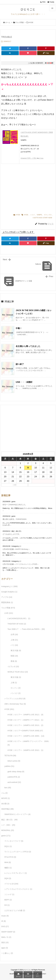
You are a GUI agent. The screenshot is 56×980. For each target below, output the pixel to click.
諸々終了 (20, 364)
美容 (5, 942)
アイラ (51, 224)
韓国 (14, 656)
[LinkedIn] (10, 53)
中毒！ (19, 328)
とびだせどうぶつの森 (15, 910)
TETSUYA (10, 756)
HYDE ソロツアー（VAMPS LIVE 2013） (25, 725)
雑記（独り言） (9, 820)
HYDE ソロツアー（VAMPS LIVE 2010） (25, 750)
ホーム (8, 22)
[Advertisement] (28, 188)
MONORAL (8, 830)
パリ (14, 645)
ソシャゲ (9, 894)
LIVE (9, 613)
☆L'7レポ (13, 667)
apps (5, 948)
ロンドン (16, 688)
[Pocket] (28, 53)
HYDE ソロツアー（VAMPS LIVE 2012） (25, 715)
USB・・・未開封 (24, 382)
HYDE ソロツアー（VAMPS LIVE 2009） (26, 736)
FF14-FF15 (10, 857)
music (5, 916)
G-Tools (41, 158)
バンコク (16, 693)
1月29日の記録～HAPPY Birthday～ (16, 549)
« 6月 (15, 485)
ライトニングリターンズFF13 (18, 852)
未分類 (5, 804)
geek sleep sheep (16, 772)
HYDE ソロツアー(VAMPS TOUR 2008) (25, 731)
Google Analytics (9, 592)
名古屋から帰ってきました (28, 346)
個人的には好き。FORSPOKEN (14, 519)
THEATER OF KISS (17, 624)
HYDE (31, 22)
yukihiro (9, 766)
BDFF (8, 900)
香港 (14, 661)
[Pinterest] (46, 48)
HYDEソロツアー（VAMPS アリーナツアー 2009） (29, 743)
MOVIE (5, 798)
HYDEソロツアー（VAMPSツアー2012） (25, 720)
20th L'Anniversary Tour (15, 704)
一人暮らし (7, 953)
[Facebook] (28, 48)
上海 (14, 640)
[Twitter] (10, 48)
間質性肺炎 (7, 602)
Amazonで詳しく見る (29, 158)
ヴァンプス (48, 215)
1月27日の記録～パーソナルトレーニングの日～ (21, 564)
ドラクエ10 (11, 884)
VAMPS (39, 215)
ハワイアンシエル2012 (15, 699)
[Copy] (46, 53)
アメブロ (7, 597)
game (6, 836)
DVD (5, 926)
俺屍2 (8, 868)
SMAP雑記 (7, 809)
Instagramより (9, 586)
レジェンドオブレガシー (16, 873)
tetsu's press (14, 761)
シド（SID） (8, 825)
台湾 (14, 634)
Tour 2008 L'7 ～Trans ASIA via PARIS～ (26, 629)
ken (8, 788)
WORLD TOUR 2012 (18, 672)
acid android (14, 782)
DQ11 (8, 846)
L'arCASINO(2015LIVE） (19, 618)
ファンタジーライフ (14, 841)
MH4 (8, 862)
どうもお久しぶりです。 (12, 534)
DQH (8, 878)
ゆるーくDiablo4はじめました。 (15, 505)
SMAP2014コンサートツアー (17, 814)
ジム (4, 793)
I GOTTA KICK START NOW (42, 218)
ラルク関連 (19, 22)
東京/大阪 (16, 650)
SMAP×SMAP (8, 932)
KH (7, 905)
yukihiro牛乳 (14, 777)
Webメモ (6, 937)
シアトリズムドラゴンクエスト (18, 889)
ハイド (32, 215)
